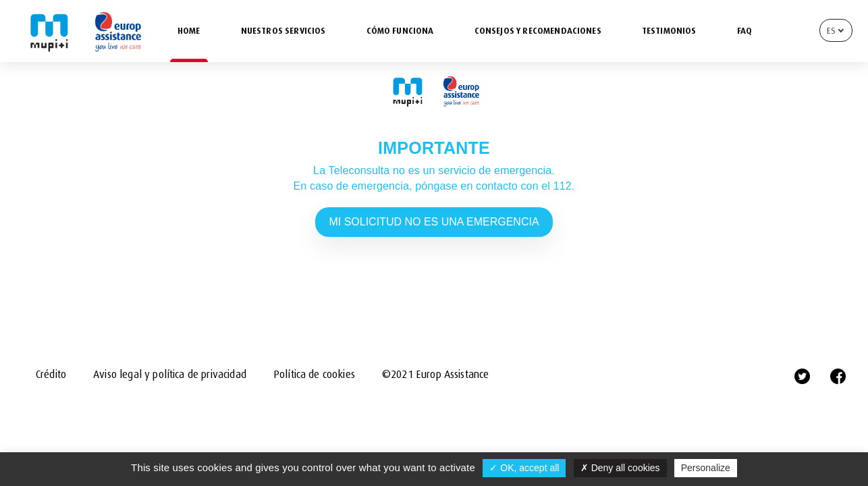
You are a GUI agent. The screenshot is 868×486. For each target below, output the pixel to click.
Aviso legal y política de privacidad (170, 375)
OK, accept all (524, 468)
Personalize (706, 468)
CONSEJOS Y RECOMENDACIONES (538, 31)
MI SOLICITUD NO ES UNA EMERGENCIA (434, 222)
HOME (189, 31)
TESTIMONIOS (669, 31)
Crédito (51, 375)
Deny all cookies (620, 468)
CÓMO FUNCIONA (400, 31)
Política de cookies (314, 375)
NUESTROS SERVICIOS (283, 31)
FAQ (744, 31)
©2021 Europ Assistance (436, 375)
